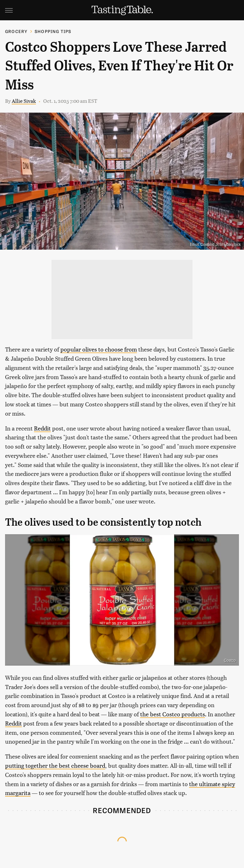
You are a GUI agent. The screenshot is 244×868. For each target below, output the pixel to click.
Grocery (16, 31)
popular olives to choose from (99, 349)
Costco (230, 661)
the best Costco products (173, 714)
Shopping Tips (53, 31)
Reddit (42, 428)
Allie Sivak (24, 101)
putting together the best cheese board (55, 765)
